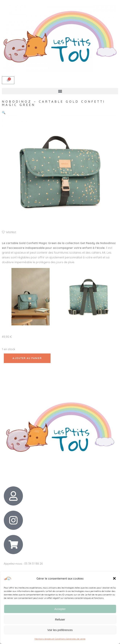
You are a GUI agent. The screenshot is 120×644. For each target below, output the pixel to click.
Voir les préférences (60, 630)
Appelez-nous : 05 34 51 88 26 (23, 564)
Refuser (60, 619)
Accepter (60, 609)
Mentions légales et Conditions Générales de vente (60, 639)
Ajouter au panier (27, 358)
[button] (114, 578)
